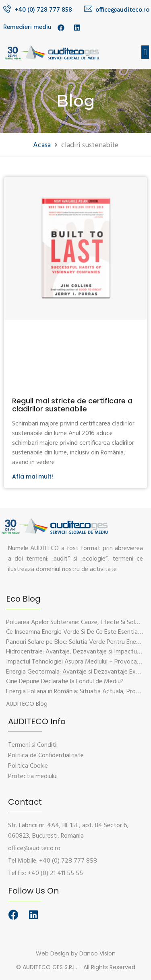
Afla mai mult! (33, 477)
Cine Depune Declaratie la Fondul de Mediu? (65, 682)
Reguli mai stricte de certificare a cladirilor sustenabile (72, 405)
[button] (145, 52)
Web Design (53, 953)
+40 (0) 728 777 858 (43, 10)
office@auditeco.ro (122, 10)
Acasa (42, 145)
